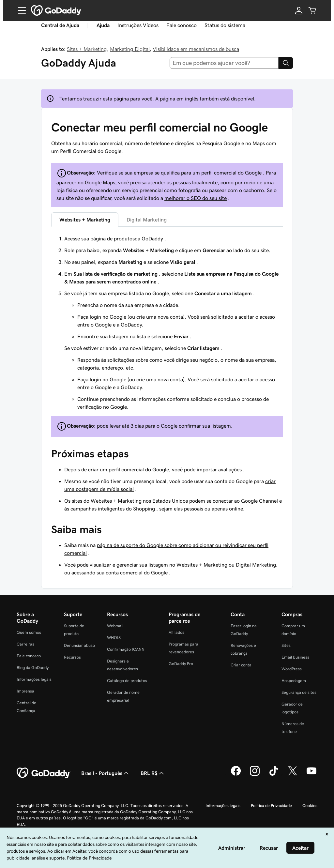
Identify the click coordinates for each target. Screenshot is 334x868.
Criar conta (241, 665)
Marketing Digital (130, 49)
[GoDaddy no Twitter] (293, 775)
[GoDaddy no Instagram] (255, 775)
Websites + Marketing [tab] (85, 220)
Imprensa (25, 691)
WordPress (292, 669)
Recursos (72, 657)
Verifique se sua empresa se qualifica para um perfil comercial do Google (179, 173)
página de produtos (113, 238)
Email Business (295, 657)
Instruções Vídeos (138, 25)
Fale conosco (182, 25)
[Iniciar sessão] (299, 10)
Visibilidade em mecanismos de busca (196, 49)
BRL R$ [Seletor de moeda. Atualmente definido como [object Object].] (153, 773)
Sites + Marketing (87, 49)
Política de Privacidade (271, 806)
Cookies (310, 806)
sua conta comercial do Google (132, 572)
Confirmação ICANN (126, 649)
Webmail (115, 626)
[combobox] (224, 63)
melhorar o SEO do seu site (196, 198)
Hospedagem (294, 681)
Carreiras (25, 644)
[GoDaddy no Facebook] (236, 775)
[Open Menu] (19, 10)
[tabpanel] (167, 323)
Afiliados (176, 632)
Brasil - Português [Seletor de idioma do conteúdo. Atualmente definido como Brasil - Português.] (106, 773)
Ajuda (103, 25)
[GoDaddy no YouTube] (311, 775)
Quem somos (29, 632)
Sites (286, 645)
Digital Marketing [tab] (147, 220)
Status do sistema (225, 25)
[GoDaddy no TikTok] (274, 775)
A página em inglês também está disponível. (205, 99)
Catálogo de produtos (127, 681)
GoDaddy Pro (181, 664)
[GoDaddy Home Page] (44, 773)
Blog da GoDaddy (33, 668)
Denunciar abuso (79, 645)
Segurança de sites (299, 692)
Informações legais (34, 679)
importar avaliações (219, 469)
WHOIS (114, 638)
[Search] (286, 63)
